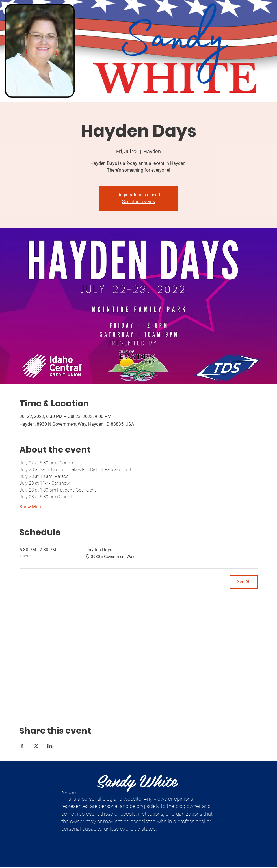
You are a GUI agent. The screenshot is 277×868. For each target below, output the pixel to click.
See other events (138, 202)
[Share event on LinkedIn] (50, 746)
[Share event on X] (36, 746)
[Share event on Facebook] (22, 746)
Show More (31, 507)
